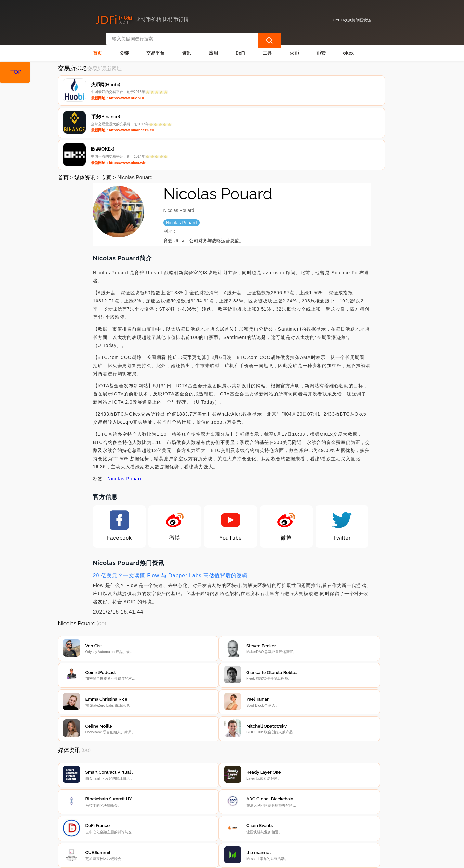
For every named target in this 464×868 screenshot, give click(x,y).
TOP (16, 72)
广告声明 (192, 823)
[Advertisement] (232, 769)
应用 (213, 47)
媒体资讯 (85, 109)
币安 (321, 47)
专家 (106, 109)
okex (348, 47)
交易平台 (155, 47)
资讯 (187, 47)
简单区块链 (158, 860)
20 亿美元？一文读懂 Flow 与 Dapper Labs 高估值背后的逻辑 (170, 507)
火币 (294, 47)
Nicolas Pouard (125, 410)
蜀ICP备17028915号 (187, 860)
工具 (267, 47)
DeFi (240, 47)
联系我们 (127, 823)
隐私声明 (160, 823)
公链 (124, 47)
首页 (97, 47)
